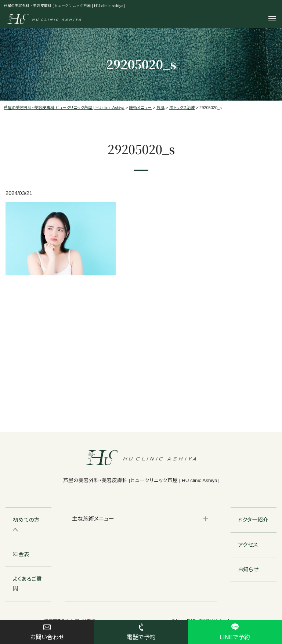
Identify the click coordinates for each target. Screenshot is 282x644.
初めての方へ (26, 525)
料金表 (21, 554)
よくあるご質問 (27, 584)
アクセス (248, 545)
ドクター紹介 (253, 520)
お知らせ (248, 569)
